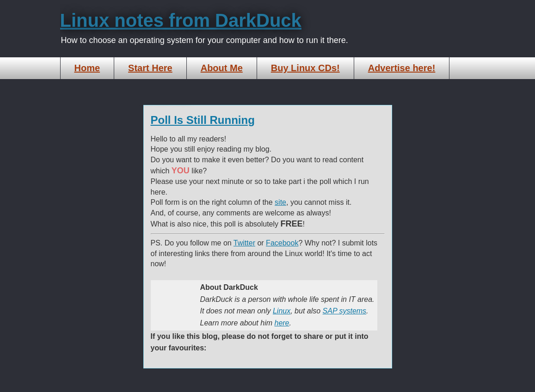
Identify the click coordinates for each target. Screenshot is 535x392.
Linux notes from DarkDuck (181, 20)
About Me (222, 68)
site (280, 202)
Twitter (244, 243)
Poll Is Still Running (203, 120)
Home (87, 68)
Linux (282, 311)
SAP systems (345, 311)
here (282, 323)
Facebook (282, 243)
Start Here (150, 68)
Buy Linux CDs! (305, 68)
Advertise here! (402, 68)
